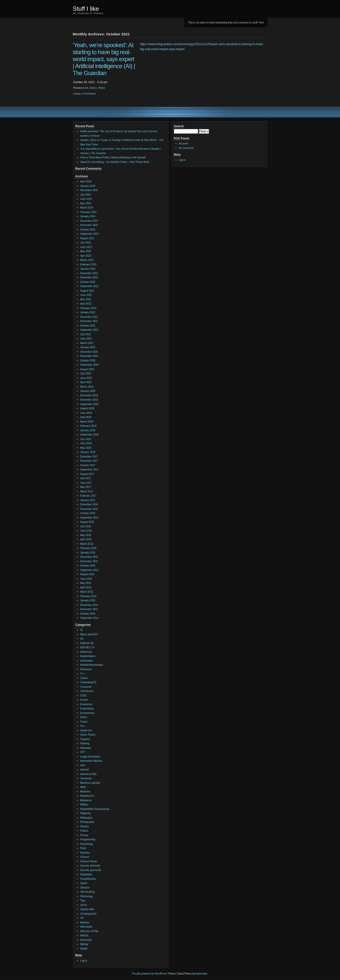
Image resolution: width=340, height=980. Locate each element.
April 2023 (86, 256)
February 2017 (88, 496)
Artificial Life (87, 643)
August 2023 (87, 238)
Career (84, 678)
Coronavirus (87, 691)
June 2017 (86, 483)
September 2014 (90, 618)
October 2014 (88, 614)
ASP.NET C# (87, 647)
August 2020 (87, 369)
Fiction (84, 722)
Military (84, 805)
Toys (83, 901)
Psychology (87, 844)
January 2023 (88, 269)
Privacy (84, 835)
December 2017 (89, 457)
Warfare (85, 923)
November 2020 (89, 356)
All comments (186, 148)
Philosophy (86, 818)
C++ (83, 674)
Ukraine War (87, 909)
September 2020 (90, 365)
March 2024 (87, 208)
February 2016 (88, 548)
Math (83, 787)
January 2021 (88, 347)
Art (82, 639)
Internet (85, 770)
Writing (84, 944)
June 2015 (86, 579)
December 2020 (89, 352)
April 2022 (86, 304)
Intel (83, 765)
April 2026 (86, 181)
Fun (82, 726)
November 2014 (89, 609)
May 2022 (86, 299)
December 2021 (89, 317)
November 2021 (89, 321)
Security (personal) (91, 870)
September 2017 (90, 470)
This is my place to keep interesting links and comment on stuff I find (226, 23)
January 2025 (88, 186)
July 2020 (86, 374)
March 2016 (87, 544)
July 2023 (86, 243)
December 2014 (89, 605)
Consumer (86, 687)
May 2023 (86, 251)
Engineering (87, 708)
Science (85, 857)
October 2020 (88, 361)
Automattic (201, 974)
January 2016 (88, 553)
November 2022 (89, 277)
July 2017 (86, 478)
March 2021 (87, 343)
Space (84, 883)
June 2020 (86, 378)
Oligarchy (86, 813)
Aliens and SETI (89, 634)
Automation (87, 661)
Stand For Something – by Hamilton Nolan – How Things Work (115, 162)
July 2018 (86, 439)
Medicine (85, 792)
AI (87, 88)
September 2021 (90, 330)
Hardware (86, 748)
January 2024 (88, 216)
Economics (86, 704)
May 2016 (86, 535)
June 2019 (86, 413)
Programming (88, 839)
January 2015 (88, 600)
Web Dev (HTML (90, 931)
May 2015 (86, 583)
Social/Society (88, 879)
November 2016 (89, 509)
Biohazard (86, 669)
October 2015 (88, 566)
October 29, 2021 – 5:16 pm (90, 82)
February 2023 (88, 265)
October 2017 (88, 465)
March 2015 (87, 592)
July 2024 (86, 195)
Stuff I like (86, 9)
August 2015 (87, 574)
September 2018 (90, 435)
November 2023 (89, 225)
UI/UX (84, 905)
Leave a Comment (85, 94)
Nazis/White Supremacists (95, 809)
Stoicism (85, 888)
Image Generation (90, 757)
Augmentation (88, 656)
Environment (87, 713)
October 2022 (88, 282)
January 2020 (88, 391)
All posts (184, 144)
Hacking (85, 743)
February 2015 (88, 596)
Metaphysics (87, 796)
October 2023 (88, 230)
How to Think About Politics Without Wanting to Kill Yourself (113, 158)
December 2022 (89, 273)
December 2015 (89, 557)
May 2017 (86, 487)
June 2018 (86, 443)
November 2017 (89, 461)
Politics (84, 831)
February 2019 (88, 426)
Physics (85, 826)
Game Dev (86, 730)
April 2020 (86, 382)
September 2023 (90, 234)
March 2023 (87, 260)
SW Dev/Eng (87, 892)
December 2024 (89, 190)
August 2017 (87, 474)
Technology (87, 896)
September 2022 (90, 286)
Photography (87, 822)
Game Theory (88, 735)
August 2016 (87, 522)
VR (82, 918)
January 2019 (88, 430)
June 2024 (86, 199)
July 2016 (86, 526)
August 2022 (87, 291)
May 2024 (86, 203)
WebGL (85, 935)
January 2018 (88, 452)
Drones (84, 700)
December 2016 (89, 504)
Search (179, 126)
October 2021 (88, 326)
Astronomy (86, 652)
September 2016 (90, 518)
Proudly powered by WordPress (149, 974)
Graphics (85, 739)
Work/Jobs (86, 940)
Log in (84, 961)
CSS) (83, 696)
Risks (102, 88)
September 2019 (90, 404)
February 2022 (88, 308)
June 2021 (86, 339)
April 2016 (86, 539)
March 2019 (87, 422)
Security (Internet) (90, 866)
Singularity (86, 874)
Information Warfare (91, 761)
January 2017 (88, 500)
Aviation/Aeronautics (92, 665)
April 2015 (86, 588)
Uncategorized (88, 914)
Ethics (93, 88)
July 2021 (86, 334)
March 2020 (87, 387)
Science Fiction (89, 861)
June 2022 (86, 295)
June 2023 (86, 247)
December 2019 (89, 395)
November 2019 (89, 400)
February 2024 (88, 212)
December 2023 (89, 221)
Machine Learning (90, 783)
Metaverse (86, 800)
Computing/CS (88, 682)
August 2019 (87, 408)
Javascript (86, 778)
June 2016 (86, 531)
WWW (84, 949)
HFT (83, 752)
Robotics (85, 853)
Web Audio (86, 927)
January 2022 (88, 312)
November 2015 (89, 561)
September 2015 (90, 570)
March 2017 (87, 491)
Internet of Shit (88, 774)
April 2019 (86, 417)
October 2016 (88, 513)
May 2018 (86, 448)
